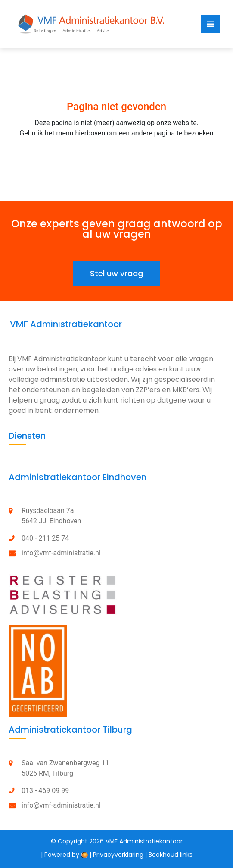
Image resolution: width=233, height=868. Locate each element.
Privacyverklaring (118, 855)
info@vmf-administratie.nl (61, 553)
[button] (116, 274)
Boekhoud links (171, 855)
